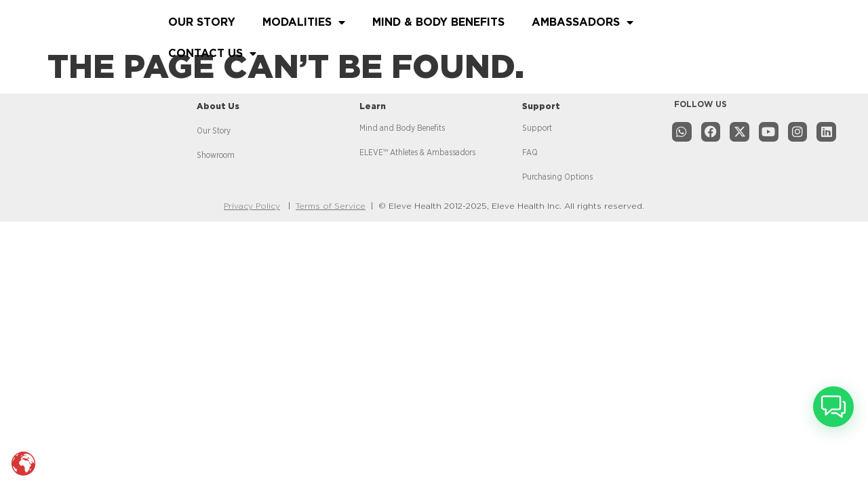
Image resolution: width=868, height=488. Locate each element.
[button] (833, 407)
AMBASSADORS (583, 22)
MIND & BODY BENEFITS (438, 22)
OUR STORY (202, 22)
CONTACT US (212, 54)
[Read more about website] (77, 35)
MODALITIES (304, 22)
